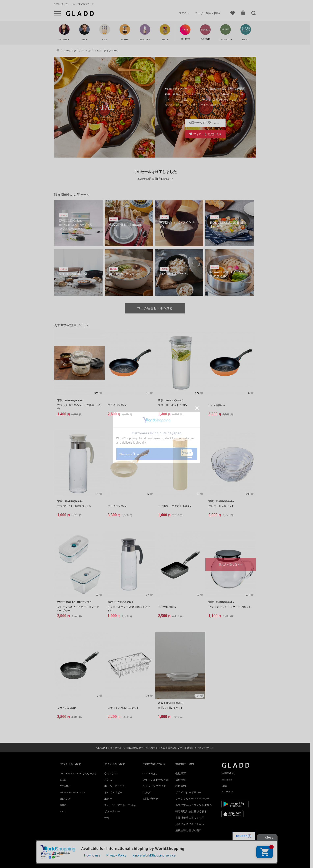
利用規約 (181, 786)
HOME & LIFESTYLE (73, 792)
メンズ (108, 780)
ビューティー (112, 811)
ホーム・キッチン (115, 786)
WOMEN (65, 786)
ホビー (108, 799)
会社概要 (181, 773)
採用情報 (181, 780)
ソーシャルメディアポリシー (192, 799)
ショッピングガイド (154, 786)
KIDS (63, 805)
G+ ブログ (227, 792)
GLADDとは (150, 773)
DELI (63, 811)
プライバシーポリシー (188, 792)
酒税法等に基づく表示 (188, 830)
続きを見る (218, 105)
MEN (63, 780)
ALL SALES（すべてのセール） (79, 773)
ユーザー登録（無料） (208, 13)
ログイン (184, 13)
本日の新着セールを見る (155, 308)
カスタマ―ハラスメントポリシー (195, 805)
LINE (225, 786)
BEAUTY (66, 799)
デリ (107, 818)
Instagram (227, 780)
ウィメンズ (111, 773)
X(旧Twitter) (228, 773)
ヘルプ (146, 792)
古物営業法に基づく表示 (190, 818)
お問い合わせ (150, 799)
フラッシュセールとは (156, 780)
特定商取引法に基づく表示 (191, 811)
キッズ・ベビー (113, 792)
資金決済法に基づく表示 (190, 824)
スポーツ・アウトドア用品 (120, 805)
